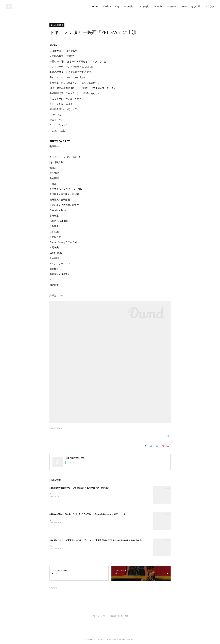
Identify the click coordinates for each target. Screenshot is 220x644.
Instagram (171, 6)
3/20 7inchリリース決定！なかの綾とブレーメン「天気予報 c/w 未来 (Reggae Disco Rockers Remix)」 (97, 540)
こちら (60, 295)
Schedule (106, 6)
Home (95, 6)
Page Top (110, 628)
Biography (129, 6)
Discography (144, 6)
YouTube (158, 6)
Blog (117, 6)
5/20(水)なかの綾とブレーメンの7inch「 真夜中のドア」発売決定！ (80, 488)
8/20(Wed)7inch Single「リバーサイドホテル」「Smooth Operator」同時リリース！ (89, 514)
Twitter (184, 6)
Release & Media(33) (56, 428)
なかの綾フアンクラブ (203, 6)
